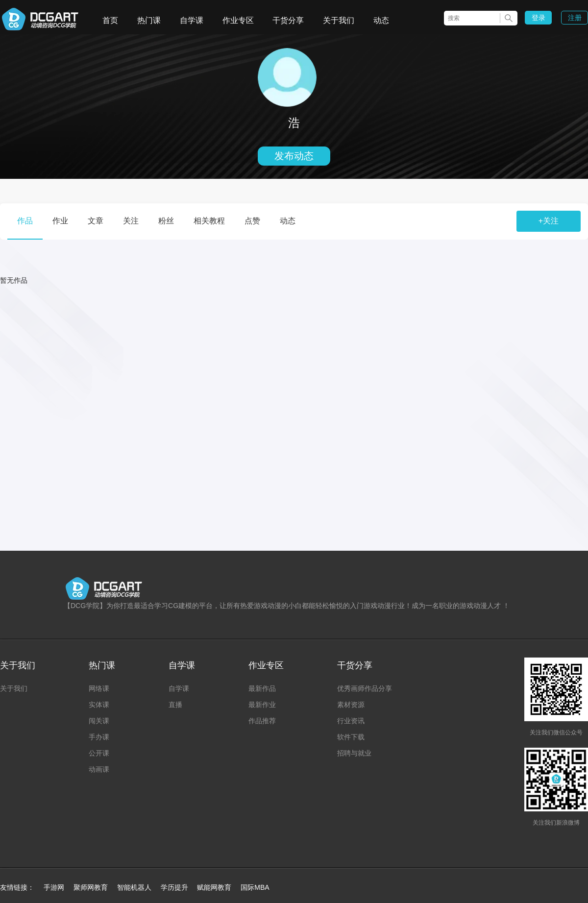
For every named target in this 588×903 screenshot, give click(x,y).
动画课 (99, 769)
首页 (110, 20)
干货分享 (288, 20)
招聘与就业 (354, 753)
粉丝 (166, 221)
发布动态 (294, 156)
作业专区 (238, 20)
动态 (381, 20)
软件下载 (351, 737)
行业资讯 (351, 721)
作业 (60, 221)
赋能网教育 (214, 887)
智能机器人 (134, 887)
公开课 (99, 753)
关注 (131, 221)
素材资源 (351, 705)
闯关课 (99, 721)
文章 (96, 221)
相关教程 (209, 221)
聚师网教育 (91, 887)
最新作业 (262, 705)
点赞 (252, 221)
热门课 (149, 20)
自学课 (192, 20)
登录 (539, 18)
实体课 (99, 705)
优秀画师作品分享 (365, 688)
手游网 (54, 887)
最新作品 (262, 688)
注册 (575, 18)
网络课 (99, 688)
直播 (175, 705)
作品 (25, 221)
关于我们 (339, 20)
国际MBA (255, 887)
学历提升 (174, 887)
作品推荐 (262, 721)
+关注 (549, 221)
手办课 (99, 737)
